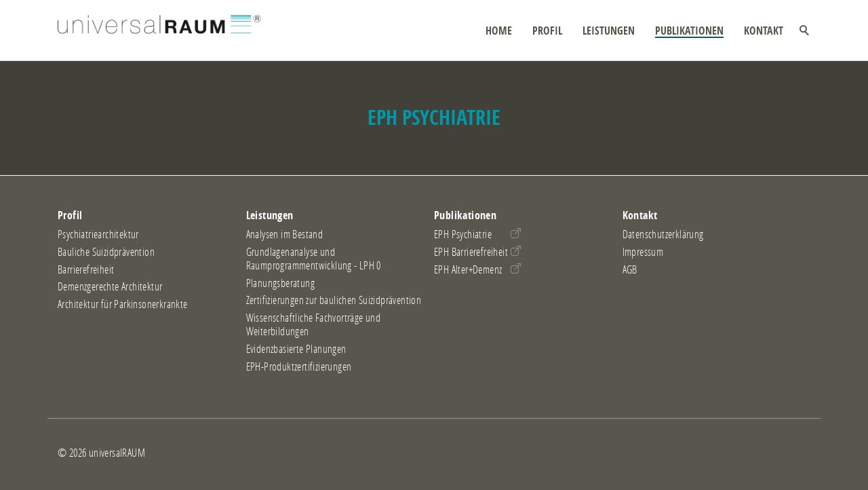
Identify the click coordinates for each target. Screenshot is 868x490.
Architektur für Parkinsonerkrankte (123, 304)
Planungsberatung (280, 283)
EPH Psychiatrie (463, 234)
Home (499, 31)
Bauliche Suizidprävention (106, 252)
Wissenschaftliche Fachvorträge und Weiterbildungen (314, 324)
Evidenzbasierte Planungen (296, 349)
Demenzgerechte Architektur (110, 286)
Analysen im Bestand (285, 234)
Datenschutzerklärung (663, 234)
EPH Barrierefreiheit (471, 252)
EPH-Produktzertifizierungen (299, 366)
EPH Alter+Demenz (468, 269)
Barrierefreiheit (86, 269)
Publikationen (689, 31)
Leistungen (609, 31)
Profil (547, 31)
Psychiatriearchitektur (98, 234)
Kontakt (764, 31)
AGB (630, 269)
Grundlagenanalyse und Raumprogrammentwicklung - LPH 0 (314, 259)
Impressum (643, 252)
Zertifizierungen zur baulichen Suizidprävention (334, 300)
